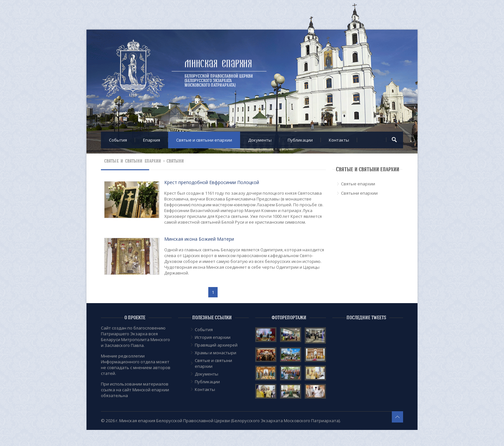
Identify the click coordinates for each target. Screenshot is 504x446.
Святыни (175, 161)
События (118, 140)
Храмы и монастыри (216, 353)
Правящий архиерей (216, 345)
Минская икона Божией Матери (199, 239)
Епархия (152, 140)
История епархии (213, 337)
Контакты (339, 140)
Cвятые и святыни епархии (204, 140)
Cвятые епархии (358, 184)
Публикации (300, 140)
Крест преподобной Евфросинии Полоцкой (212, 182)
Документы (260, 140)
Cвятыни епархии (359, 193)
